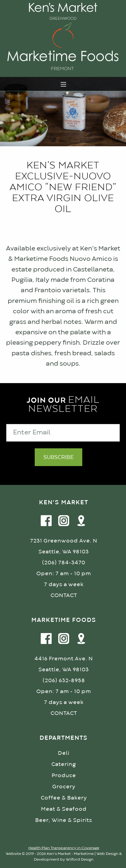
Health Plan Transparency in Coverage (64, 848)
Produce (64, 776)
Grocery (64, 787)
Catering (64, 764)
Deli (64, 753)
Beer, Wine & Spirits (64, 820)
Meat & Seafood (64, 809)
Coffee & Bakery (64, 798)
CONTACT (64, 596)
